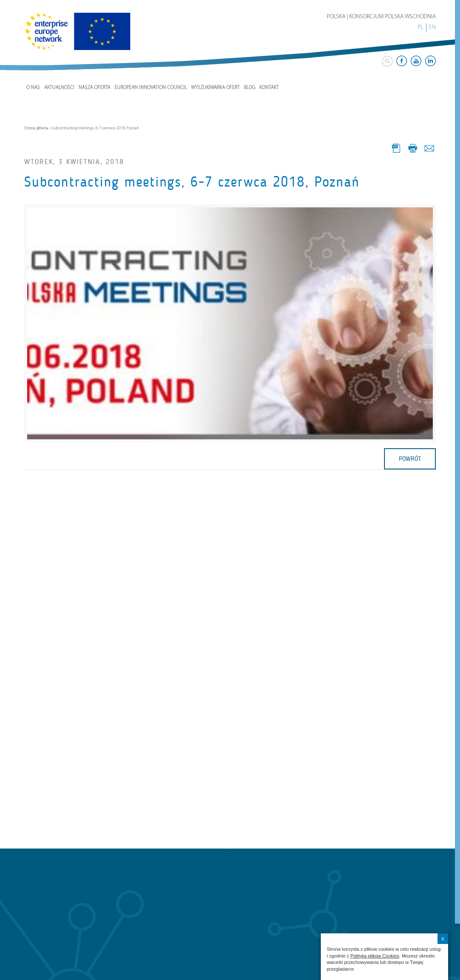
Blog (250, 88)
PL (420, 27)
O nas (33, 88)
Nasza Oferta (94, 88)
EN (432, 27)
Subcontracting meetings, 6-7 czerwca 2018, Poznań (192, 182)
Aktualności (59, 88)
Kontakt (269, 88)
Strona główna (36, 128)
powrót (410, 459)
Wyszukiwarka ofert (215, 88)
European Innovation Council (151, 88)
